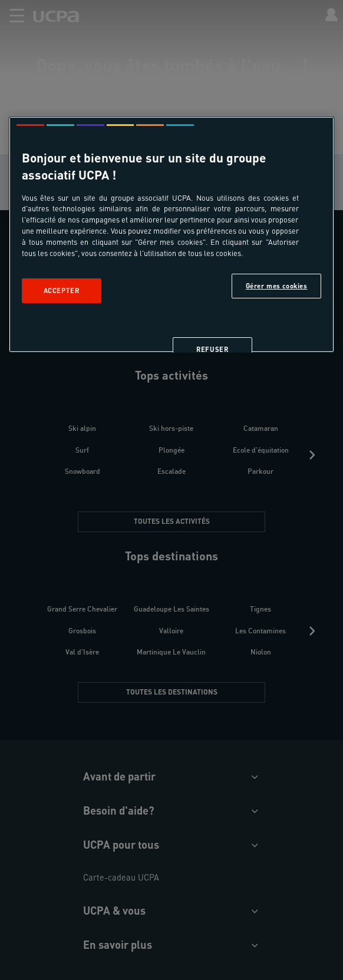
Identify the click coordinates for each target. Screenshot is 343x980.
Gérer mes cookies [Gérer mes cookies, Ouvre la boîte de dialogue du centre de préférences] (277, 286)
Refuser (212, 349)
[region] (172, 235)
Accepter (62, 290)
